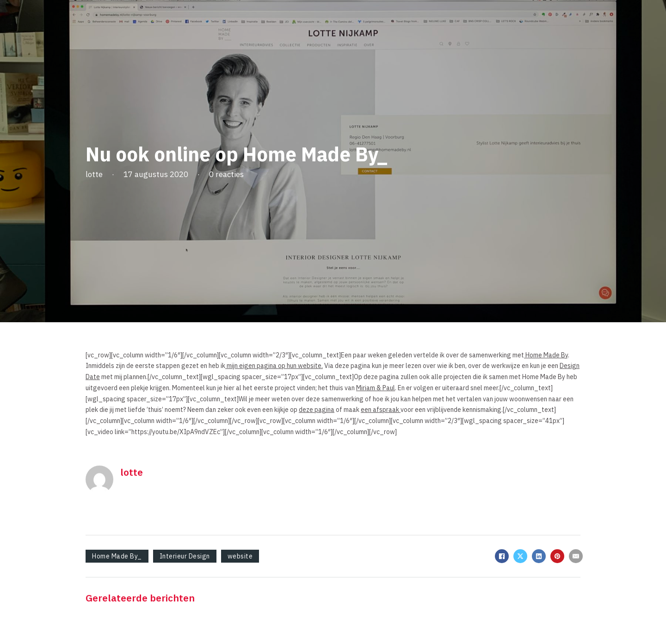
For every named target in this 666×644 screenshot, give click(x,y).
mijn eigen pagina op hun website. (274, 366)
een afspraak (381, 410)
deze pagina (317, 410)
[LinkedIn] (539, 556)
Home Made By (546, 355)
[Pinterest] (557, 556)
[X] (520, 556)
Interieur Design (185, 556)
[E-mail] (576, 556)
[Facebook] (502, 556)
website (240, 556)
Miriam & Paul (376, 388)
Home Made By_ (117, 556)
